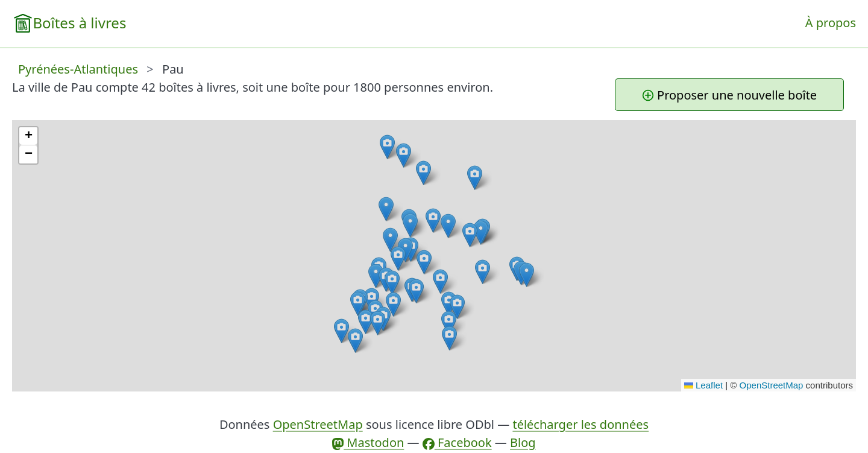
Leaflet (703, 385)
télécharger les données (580, 424)
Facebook (457, 442)
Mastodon (368, 442)
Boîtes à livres (79, 23)
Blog (523, 442)
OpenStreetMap (772, 385)
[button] (387, 147)
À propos (831, 23)
